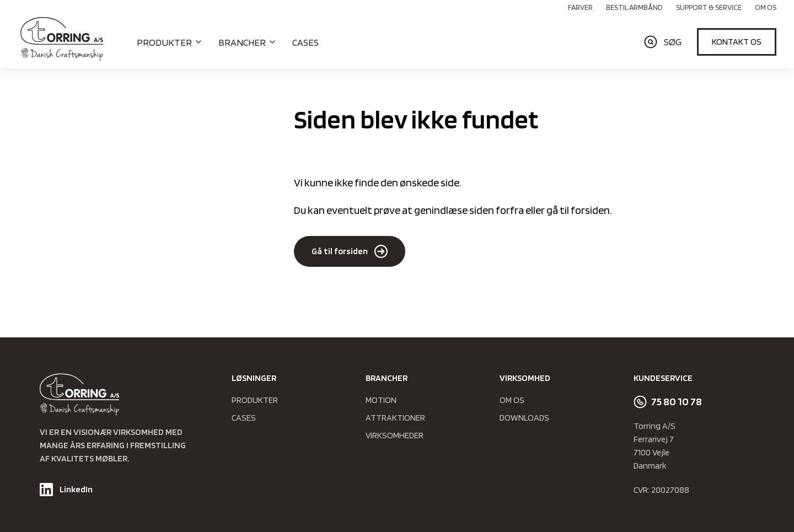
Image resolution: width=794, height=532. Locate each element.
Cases (305, 42)
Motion (381, 400)
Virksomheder (395, 435)
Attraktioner (395, 418)
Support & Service (709, 7)
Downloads (524, 418)
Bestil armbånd (634, 7)
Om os (766, 7)
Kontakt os (737, 42)
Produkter (255, 400)
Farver (580, 7)
